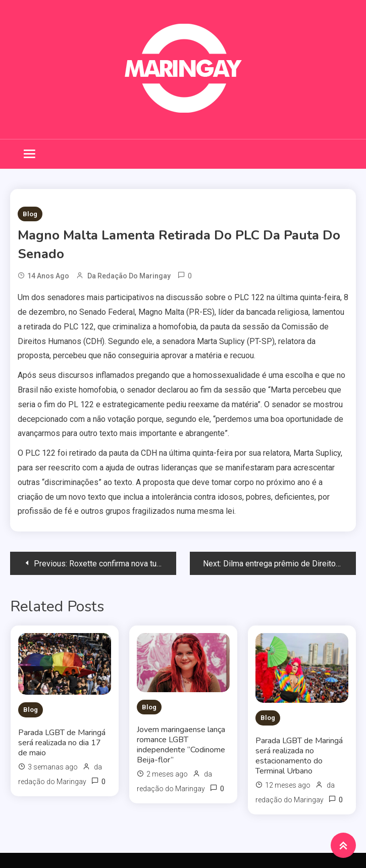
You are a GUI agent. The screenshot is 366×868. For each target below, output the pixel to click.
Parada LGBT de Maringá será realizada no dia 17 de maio (62, 743)
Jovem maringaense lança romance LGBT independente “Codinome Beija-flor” (181, 745)
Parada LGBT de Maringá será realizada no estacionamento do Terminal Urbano (299, 756)
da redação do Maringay (129, 276)
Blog (30, 214)
